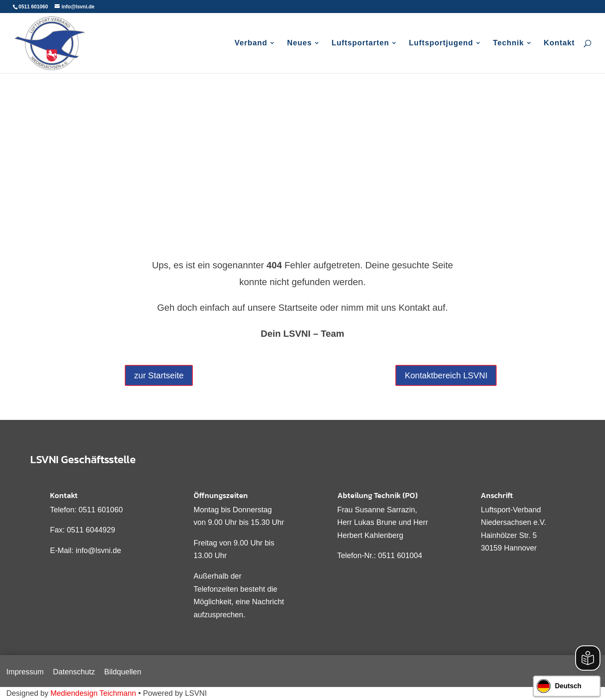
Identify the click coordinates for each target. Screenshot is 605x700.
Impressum (25, 672)
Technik (508, 43)
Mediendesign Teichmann (93, 693)
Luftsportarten (360, 43)
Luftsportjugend (441, 43)
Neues (299, 43)
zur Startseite (159, 375)
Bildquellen (123, 672)
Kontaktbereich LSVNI (446, 375)
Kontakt (559, 43)
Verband (251, 43)
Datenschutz (74, 672)
